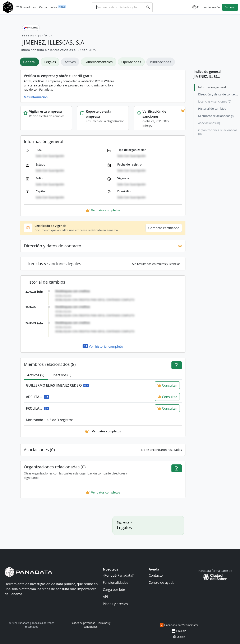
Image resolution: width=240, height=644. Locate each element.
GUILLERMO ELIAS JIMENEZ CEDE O (57, 385)
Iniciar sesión (212, 7)
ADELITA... (38, 397)
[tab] (36, 375)
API (105, 597)
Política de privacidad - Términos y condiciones (91, 625)
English (179, 637)
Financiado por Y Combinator (179, 625)
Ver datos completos (103, 492)
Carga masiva (48, 7)
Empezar (230, 7)
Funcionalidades (116, 582)
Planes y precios (115, 604)
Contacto (156, 575)
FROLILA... (38, 408)
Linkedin (179, 631)
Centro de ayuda (161, 582)
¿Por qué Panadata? (118, 575)
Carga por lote (114, 590)
